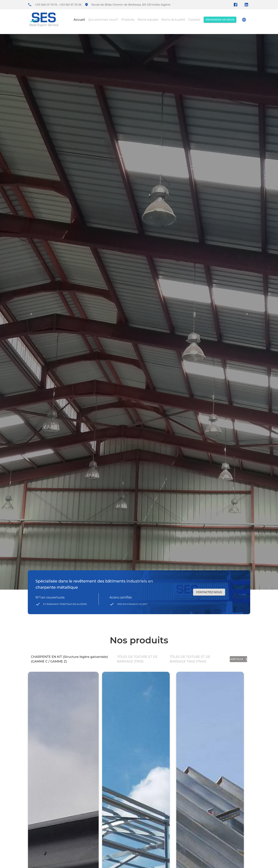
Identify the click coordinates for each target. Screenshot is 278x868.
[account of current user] (244, 20)
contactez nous (209, 592)
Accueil (79, 20)
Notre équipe (148, 20)
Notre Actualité (173, 20)
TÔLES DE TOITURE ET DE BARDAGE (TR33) (137, 659)
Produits (128, 20)
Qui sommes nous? (103, 20)
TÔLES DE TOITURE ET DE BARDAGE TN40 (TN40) (190, 659)
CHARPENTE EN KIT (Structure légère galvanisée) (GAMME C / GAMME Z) (69, 659)
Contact (194, 20)
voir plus (238, 659)
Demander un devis (220, 20)
